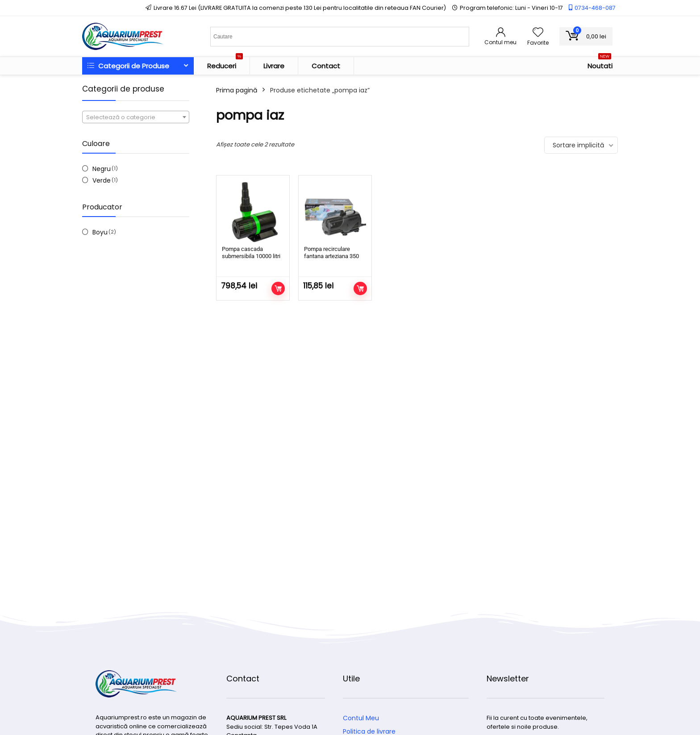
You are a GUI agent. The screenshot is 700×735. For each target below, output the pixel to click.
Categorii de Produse (128, 66)
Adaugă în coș (278, 288)
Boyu (100, 232)
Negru (102, 169)
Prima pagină (237, 90)
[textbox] (136, 117)
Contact (326, 66)
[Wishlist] (538, 33)
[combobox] (136, 117)
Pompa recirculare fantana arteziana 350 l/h (331, 256)
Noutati (600, 64)
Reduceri (225, 64)
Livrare (274, 66)
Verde (102, 180)
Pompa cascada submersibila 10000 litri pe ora (251, 256)
